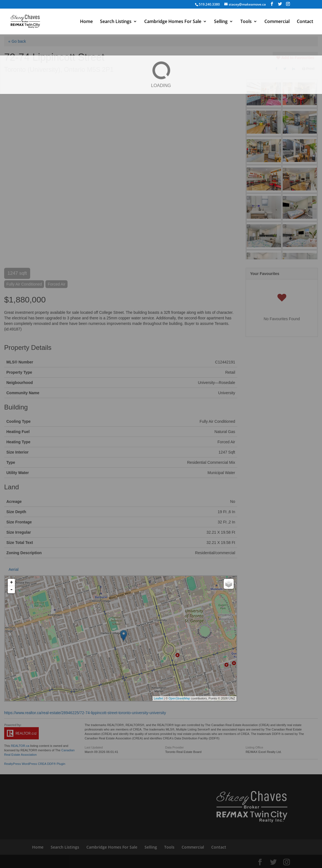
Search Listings (116, 22)
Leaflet (159, 698)
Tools (246, 22)
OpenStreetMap (179, 698)
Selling (221, 22)
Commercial (277, 22)
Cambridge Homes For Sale (173, 22)
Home (86, 22)
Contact (305, 22)
